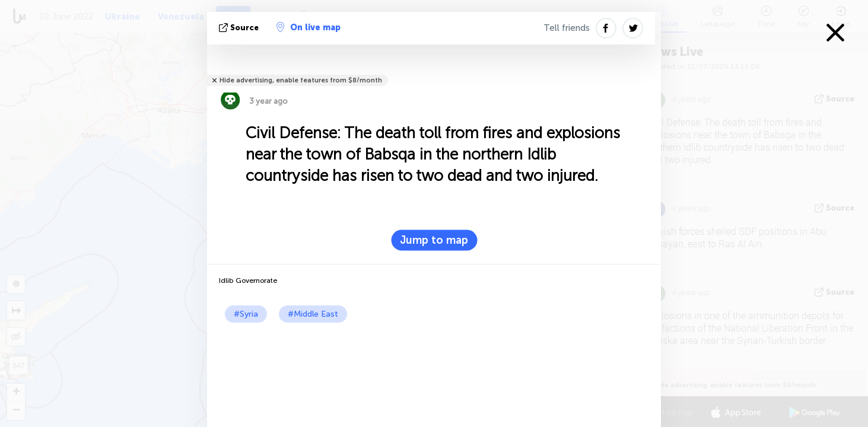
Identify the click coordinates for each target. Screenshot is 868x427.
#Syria (246, 314)
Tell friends (567, 28)
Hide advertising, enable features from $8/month (301, 80)
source (240, 28)
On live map (309, 27)
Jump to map (434, 240)
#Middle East (313, 314)
